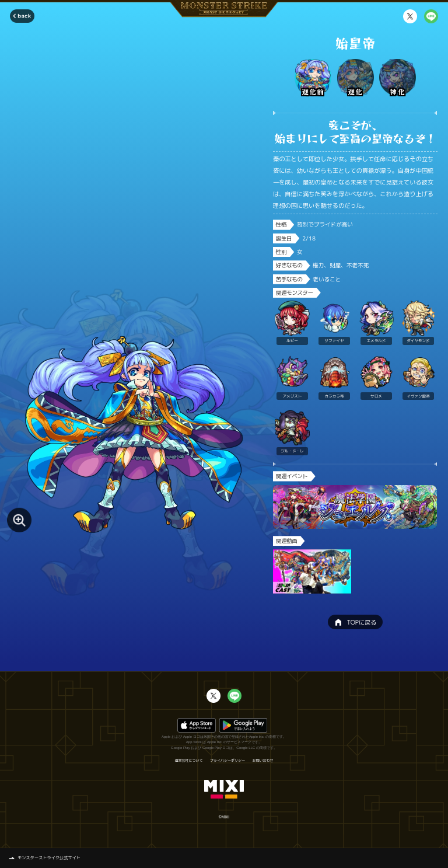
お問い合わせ (263, 761)
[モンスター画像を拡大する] (19, 520)
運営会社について (188, 761)
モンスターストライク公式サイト (49, 857)
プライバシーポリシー (228, 761)
